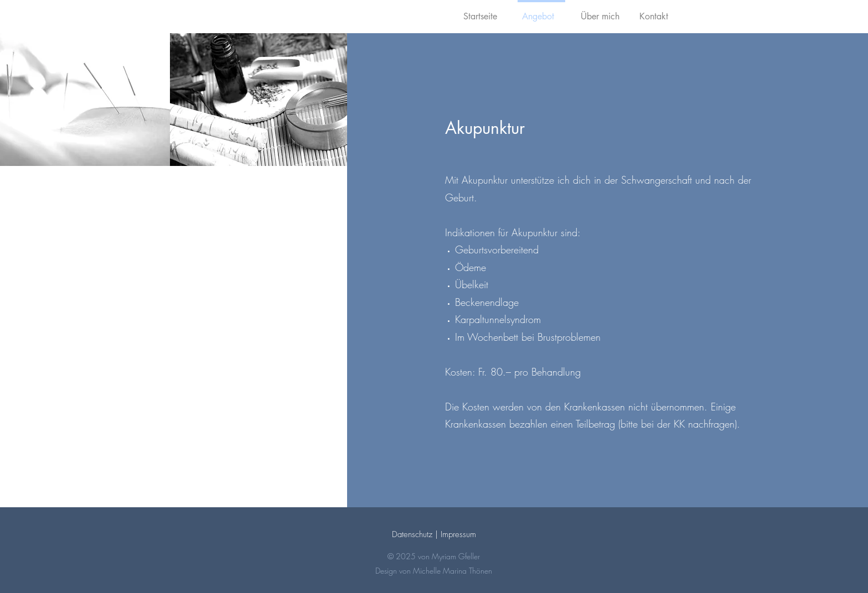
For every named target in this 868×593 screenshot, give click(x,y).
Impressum (458, 534)
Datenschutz (412, 534)
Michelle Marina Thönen (453, 571)
